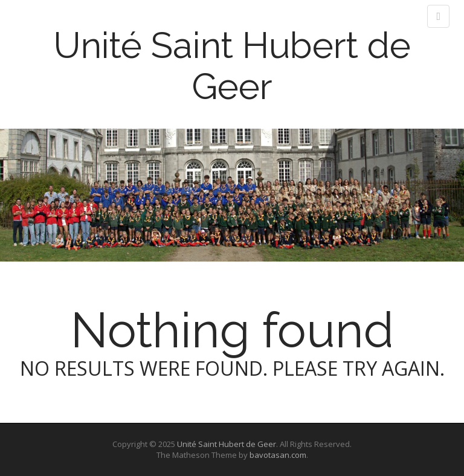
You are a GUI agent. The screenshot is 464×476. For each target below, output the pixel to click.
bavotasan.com (278, 455)
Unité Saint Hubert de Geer (232, 66)
